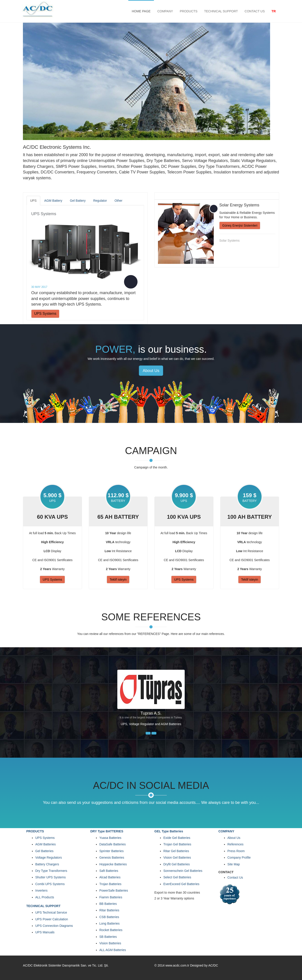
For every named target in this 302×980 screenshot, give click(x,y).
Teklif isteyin (118, 580)
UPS (33, 201)
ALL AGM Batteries (113, 950)
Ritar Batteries (109, 910)
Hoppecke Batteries (113, 864)
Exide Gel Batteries (177, 838)
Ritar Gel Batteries (176, 851)
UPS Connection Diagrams (54, 926)
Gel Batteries (44, 851)
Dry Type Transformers (51, 871)
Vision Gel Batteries (177, 857)
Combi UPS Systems (50, 884)
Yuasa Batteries (110, 838)
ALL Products (45, 897)
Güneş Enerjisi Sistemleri (240, 225)
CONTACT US (255, 11)
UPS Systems (44, 214)
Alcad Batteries (110, 877)
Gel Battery (78, 201)
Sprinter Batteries (111, 851)
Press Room (236, 851)
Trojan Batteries (110, 884)
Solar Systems (229, 241)
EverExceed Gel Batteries (181, 884)
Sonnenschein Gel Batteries (183, 871)
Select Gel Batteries (177, 877)
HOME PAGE (141, 11)
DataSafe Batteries (113, 844)
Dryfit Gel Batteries (177, 864)
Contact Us (235, 877)
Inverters (41, 890)
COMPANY (165, 11)
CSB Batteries (109, 917)
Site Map (234, 864)
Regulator (100, 201)
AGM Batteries (46, 844)
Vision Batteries (110, 943)
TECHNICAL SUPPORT (221, 11)
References (235, 844)
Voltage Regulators (49, 857)
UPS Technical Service (51, 912)
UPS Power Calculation (52, 919)
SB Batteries (108, 937)
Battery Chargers (47, 864)
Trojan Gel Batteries (177, 844)
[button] (148, 733)
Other (119, 201)
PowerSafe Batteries (114, 890)
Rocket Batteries (111, 930)
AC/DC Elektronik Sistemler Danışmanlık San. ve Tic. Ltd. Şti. (66, 965)
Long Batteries (109, 923)
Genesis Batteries (112, 857)
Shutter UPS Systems (50, 877)
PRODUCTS (189, 11)
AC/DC (213, 965)
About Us (151, 371)
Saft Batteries (109, 871)
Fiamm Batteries (111, 897)
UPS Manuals (45, 932)
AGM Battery (53, 201)
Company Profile (239, 857)
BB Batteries (108, 904)
